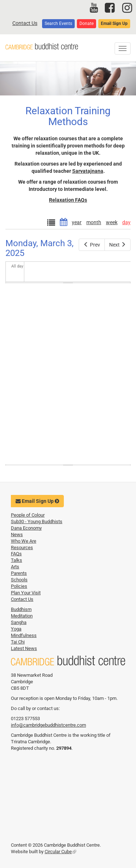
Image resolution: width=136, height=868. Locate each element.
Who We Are (24, 541)
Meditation (22, 616)
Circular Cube (60, 852)
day (126, 222)
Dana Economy (26, 528)
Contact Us (25, 23)
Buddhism (21, 609)
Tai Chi (18, 642)
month (94, 222)
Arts (15, 567)
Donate (86, 23)
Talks (17, 560)
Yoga (16, 629)
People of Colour (28, 515)
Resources (22, 548)
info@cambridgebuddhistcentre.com (48, 725)
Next (118, 245)
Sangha (19, 622)
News (17, 535)
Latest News (24, 648)
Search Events (58, 23)
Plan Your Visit (26, 593)
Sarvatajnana (88, 171)
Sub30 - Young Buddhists (37, 521)
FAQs (16, 554)
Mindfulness (24, 635)
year (77, 222)
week (112, 222)
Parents (19, 573)
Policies (19, 586)
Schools (19, 580)
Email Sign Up (114, 23)
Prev (92, 245)
